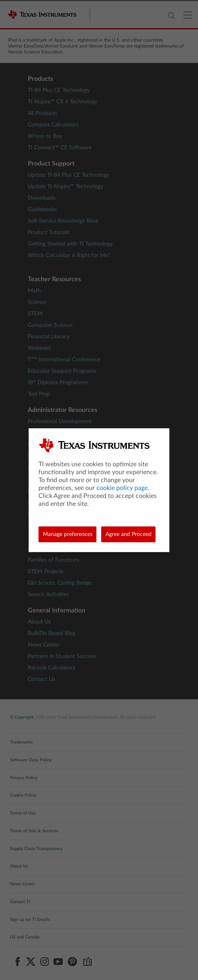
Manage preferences (68, 534)
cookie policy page (122, 488)
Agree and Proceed (129, 534)
